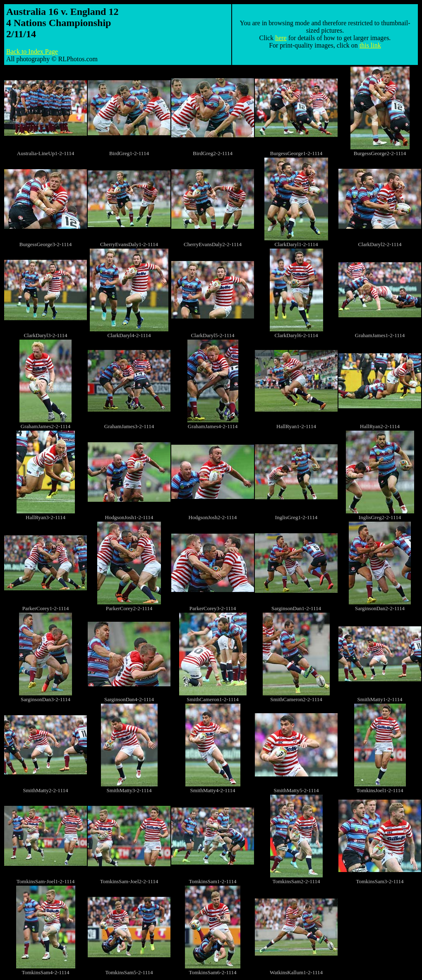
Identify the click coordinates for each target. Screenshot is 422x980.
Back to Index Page (32, 52)
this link (370, 45)
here (281, 38)
